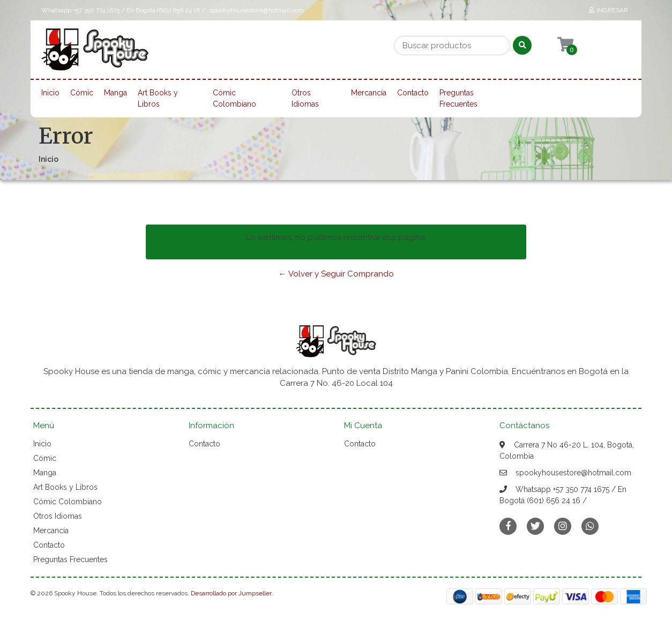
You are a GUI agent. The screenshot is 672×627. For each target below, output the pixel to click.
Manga (115, 93)
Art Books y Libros (158, 98)
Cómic (82, 93)
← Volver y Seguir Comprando (336, 274)
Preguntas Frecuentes (458, 98)
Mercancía (369, 93)
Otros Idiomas (305, 98)
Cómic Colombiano (234, 98)
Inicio (50, 93)
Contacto (413, 93)
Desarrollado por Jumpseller (231, 593)
